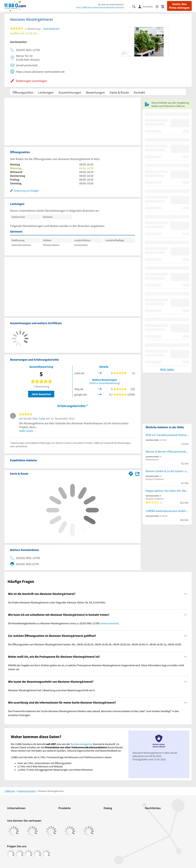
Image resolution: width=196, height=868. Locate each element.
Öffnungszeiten (23, 92)
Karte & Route (119, 92)
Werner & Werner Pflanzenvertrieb (167, 452)
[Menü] (164, 6)
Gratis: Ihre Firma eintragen (179, 6)
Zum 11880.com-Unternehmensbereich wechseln (100, 7)
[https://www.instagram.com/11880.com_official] (20, 854)
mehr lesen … (28, 431)
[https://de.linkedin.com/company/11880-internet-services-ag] (37, 854)
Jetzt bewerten (41, 394)
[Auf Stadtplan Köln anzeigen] (137, 473)
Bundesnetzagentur (82, 744)
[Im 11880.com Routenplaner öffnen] (131, 473)
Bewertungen (95, 92)
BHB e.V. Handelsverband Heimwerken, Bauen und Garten (167, 435)
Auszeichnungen (70, 92)
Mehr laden (167, 369)
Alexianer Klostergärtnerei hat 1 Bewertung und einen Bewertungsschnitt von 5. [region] (52, 690)
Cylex (42, 418)
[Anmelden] (147, 6)
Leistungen (46, 92)
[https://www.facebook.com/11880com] (11, 854)
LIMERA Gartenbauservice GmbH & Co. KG (167, 511)
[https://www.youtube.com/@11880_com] (46, 854)
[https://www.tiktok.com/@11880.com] (28, 854)
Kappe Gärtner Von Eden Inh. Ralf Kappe (167, 491)
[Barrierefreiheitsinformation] (158, 6)
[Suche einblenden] (135, 6)
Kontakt (139, 92)
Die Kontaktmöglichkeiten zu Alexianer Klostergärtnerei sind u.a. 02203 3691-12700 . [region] (64, 623)
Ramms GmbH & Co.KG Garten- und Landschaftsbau (167, 471)
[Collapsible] (185, 594)
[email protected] (109, 623)
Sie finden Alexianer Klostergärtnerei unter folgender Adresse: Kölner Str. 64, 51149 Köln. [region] (57, 602)
